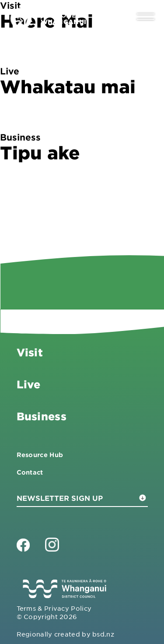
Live (29, 384)
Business (42, 416)
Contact (30, 472)
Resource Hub (40, 455)
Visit (30, 352)
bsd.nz (103, 634)
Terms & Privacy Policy (54, 608)
